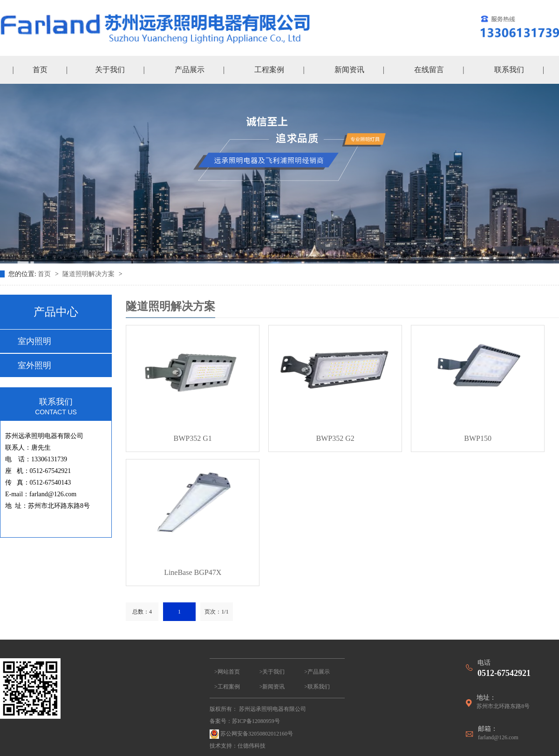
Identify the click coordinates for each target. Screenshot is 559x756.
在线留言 (429, 70)
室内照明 (34, 341)
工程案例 (269, 70)
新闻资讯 (349, 70)
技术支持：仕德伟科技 (238, 746)
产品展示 (190, 70)
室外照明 (34, 365)
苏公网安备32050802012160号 (251, 734)
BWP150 (478, 438)
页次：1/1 (216, 612)
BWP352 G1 (193, 438)
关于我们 (110, 70)
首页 (40, 70)
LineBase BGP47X (193, 572)
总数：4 (142, 612)
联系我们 (509, 70)
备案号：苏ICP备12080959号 (245, 721)
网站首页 (229, 672)
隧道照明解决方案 (89, 274)
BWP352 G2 (335, 438)
